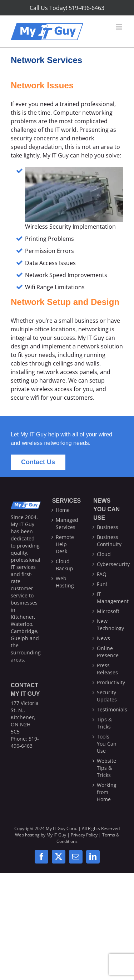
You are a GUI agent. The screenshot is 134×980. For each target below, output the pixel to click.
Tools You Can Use (107, 744)
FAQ (102, 574)
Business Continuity (108, 541)
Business (108, 527)
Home (63, 510)
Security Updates (107, 696)
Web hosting (27, 835)
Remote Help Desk (65, 544)
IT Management (108, 598)
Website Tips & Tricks (106, 768)
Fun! (102, 584)
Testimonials (108, 709)
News (103, 638)
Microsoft (108, 611)
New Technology (108, 625)
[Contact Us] (38, 462)
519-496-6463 (25, 742)
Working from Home (107, 792)
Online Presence (108, 652)
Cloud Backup (64, 565)
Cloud (104, 554)
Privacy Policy (84, 835)
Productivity (108, 682)
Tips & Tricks (104, 723)
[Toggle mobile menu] (120, 27)
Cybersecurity (108, 564)
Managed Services (67, 523)
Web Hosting (65, 582)
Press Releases (107, 669)
